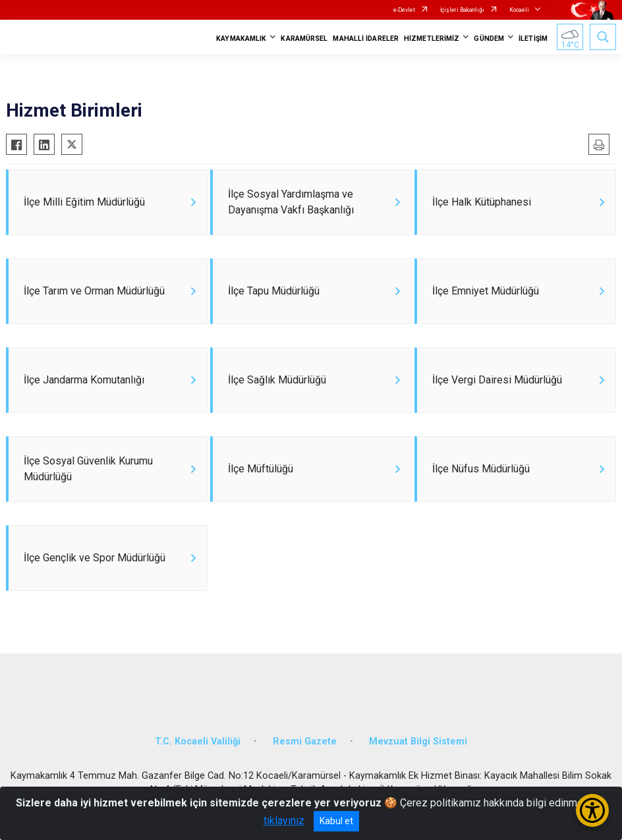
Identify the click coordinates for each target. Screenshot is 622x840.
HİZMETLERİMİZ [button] (432, 39)
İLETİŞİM (533, 39)
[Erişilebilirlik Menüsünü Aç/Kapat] (592, 810)
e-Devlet (404, 10)
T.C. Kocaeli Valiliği (198, 742)
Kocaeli (519, 10)
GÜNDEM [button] (489, 39)
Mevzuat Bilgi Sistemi (418, 742)
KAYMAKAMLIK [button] (241, 39)
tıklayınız (284, 821)
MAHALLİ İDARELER (366, 39)
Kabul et (336, 821)
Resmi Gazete (305, 742)
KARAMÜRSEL (304, 39)
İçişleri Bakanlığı (462, 10)
